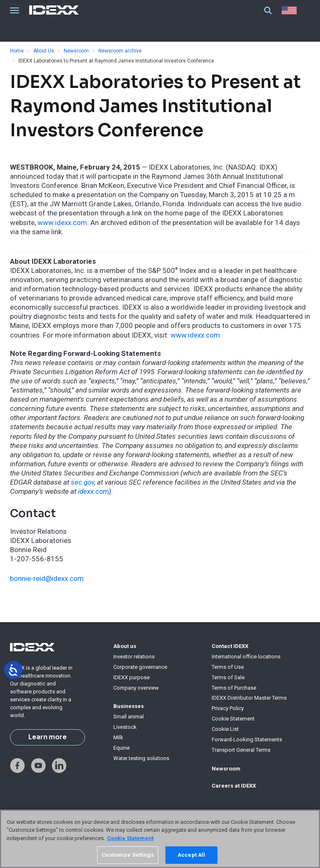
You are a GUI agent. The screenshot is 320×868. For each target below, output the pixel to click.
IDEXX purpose (131, 677)
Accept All (191, 855)
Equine (121, 748)
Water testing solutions (141, 758)
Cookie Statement (233, 719)
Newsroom (76, 51)
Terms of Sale (228, 677)
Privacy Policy (228, 708)
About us (125, 646)
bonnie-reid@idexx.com (47, 578)
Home (17, 51)
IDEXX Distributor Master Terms (249, 698)
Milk (118, 737)
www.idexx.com (62, 223)
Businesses (129, 706)
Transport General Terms (241, 750)
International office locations (246, 657)
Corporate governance (140, 667)
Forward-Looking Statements (247, 739)
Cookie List (225, 729)
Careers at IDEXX (234, 786)
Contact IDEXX (230, 646)
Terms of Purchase (234, 688)
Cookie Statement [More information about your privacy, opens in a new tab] (130, 838)
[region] (160, 839)
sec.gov (82, 482)
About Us (44, 51)
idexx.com (93, 491)
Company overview (136, 688)
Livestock (125, 727)
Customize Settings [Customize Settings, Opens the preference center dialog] (127, 855)
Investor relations (134, 657)
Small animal (129, 717)
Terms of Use (228, 667)
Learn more (47, 737)
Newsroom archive (120, 51)
